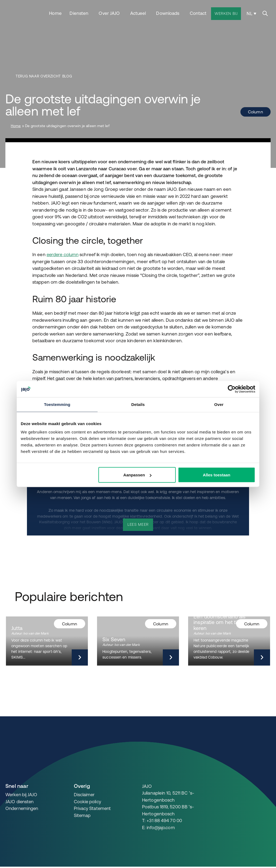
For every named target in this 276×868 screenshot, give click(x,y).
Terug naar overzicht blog (45, 76)
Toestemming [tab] (57, 404)
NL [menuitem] (250, 13)
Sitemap (82, 815)
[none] (251, 13)
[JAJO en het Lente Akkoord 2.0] (237, 787)
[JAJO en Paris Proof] (257, 787)
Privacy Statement (93, 808)
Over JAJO (109, 12)
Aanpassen (137, 475)
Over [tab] (219, 404)
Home (56, 12)
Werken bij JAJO (22, 794)
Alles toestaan (217, 475)
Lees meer (138, 524)
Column (255, 112)
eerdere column (63, 255)
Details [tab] (138, 404)
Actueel (138, 12)
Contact (198, 12)
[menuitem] (251, 13)
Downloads (168, 12)
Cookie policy (88, 801)
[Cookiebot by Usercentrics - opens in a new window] (232, 389)
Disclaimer (84, 794)
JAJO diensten (20, 801)
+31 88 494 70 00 (164, 820)
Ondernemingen (23, 808)
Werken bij (226, 13)
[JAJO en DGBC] (218, 787)
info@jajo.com (161, 827)
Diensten (79, 12)
